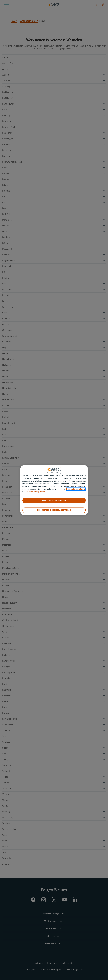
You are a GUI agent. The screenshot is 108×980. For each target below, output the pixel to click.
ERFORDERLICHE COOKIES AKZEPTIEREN (54, 510)
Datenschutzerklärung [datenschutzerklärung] (76, 489)
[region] (54, 490)
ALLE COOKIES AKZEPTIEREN (54, 500)
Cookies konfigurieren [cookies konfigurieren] (36, 492)
